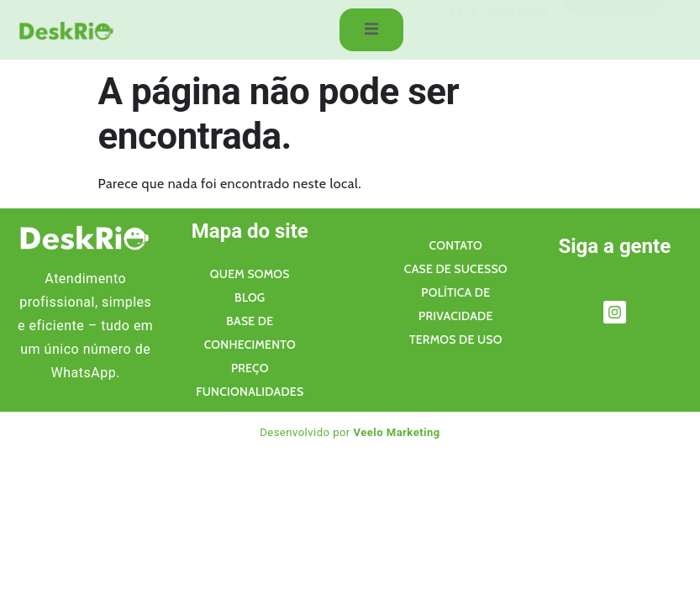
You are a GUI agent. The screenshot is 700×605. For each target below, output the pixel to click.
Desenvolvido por (350, 432)
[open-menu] (368, 32)
